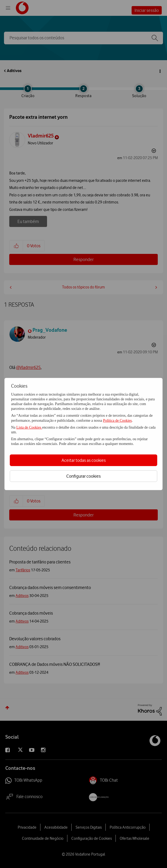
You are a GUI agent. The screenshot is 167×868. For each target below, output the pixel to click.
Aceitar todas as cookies (84, 460)
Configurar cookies (83, 476)
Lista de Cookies (29, 427)
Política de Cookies (117, 421)
